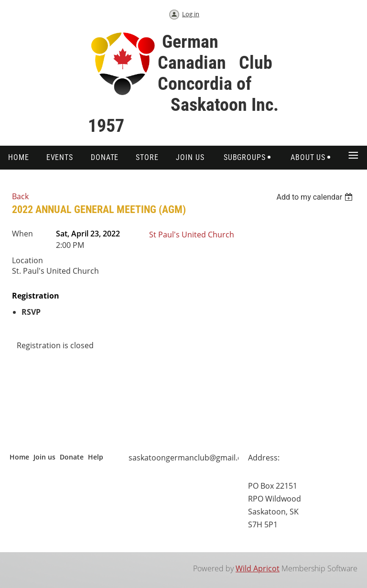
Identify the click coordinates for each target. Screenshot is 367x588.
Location (27, 260)
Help (96, 457)
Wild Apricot (258, 568)
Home (19, 457)
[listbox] (316, 197)
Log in (191, 14)
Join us (44, 457)
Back (20, 196)
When (22, 234)
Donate (72, 457)
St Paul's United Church (192, 235)
